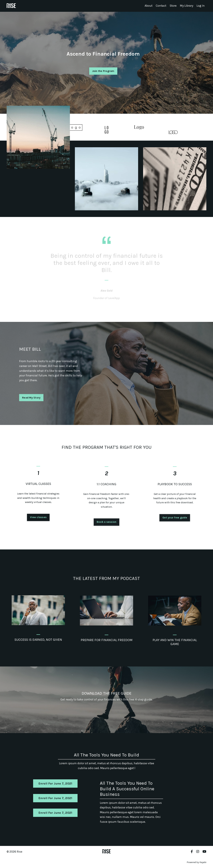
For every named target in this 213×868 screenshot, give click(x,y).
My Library (187, 6)
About (148, 6)
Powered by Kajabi (197, 863)
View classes (38, 533)
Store (173, 6)
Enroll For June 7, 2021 (55, 784)
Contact (161, 6)
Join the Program (103, 71)
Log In (201, 6)
